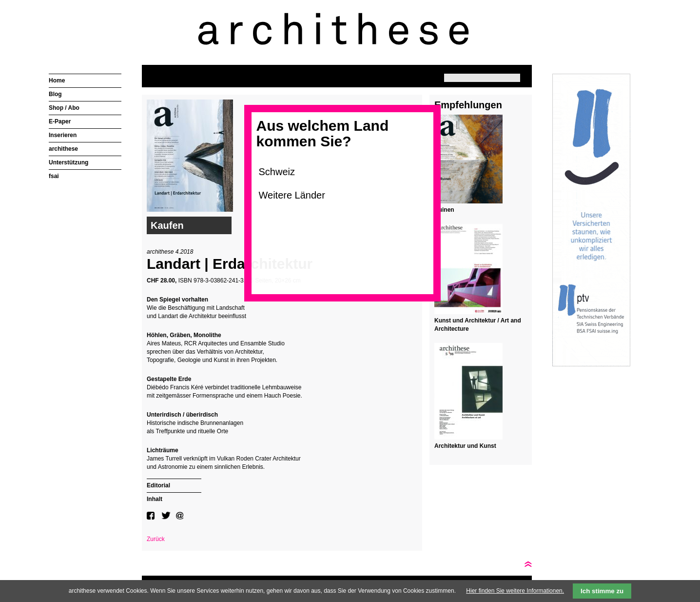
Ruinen (444, 210)
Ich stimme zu (602, 591)
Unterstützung (68, 162)
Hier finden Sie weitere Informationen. (515, 591)
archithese (63, 149)
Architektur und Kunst (465, 446)
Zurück (156, 539)
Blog (55, 94)
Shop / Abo (64, 108)
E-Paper (60, 121)
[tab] (174, 484)
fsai (54, 176)
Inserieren (63, 135)
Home (57, 80)
